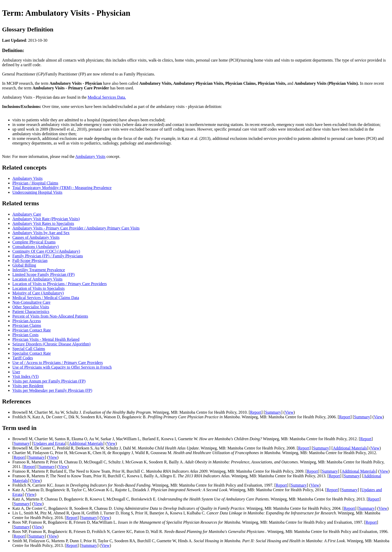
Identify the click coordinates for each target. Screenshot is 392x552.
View (289, 412)
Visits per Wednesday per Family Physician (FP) (52, 390)
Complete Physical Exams (34, 242)
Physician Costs (25, 335)
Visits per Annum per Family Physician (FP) (49, 381)
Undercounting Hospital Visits (37, 192)
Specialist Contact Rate (32, 353)
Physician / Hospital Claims (35, 183)
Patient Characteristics (31, 312)
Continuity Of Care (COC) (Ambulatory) (46, 251)
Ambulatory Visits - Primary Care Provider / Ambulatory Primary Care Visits (76, 228)
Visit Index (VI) (25, 376)
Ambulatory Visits (90, 156)
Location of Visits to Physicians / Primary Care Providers (60, 284)
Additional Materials (86, 443)
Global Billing (24, 265)
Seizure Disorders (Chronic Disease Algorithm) (51, 344)
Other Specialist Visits (31, 307)
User (16, 372)
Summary (273, 412)
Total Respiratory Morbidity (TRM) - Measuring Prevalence (62, 188)
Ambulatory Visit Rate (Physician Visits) (46, 219)
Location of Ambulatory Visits (37, 279)
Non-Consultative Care (31, 302)
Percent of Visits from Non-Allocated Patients (50, 316)
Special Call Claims (29, 349)
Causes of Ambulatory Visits (36, 237)
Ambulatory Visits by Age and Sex (41, 233)
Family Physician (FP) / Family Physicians (48, 256)
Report (256, 412)
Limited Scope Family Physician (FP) (43, 274)
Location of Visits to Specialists (38, 288)
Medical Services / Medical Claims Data (46, 298)
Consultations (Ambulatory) (36, 247)
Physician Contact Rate (32, 330)
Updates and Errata (49, 443)
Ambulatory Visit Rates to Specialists (43, 223)
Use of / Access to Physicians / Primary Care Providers (58, 363)
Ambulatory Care (27, 214)
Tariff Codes (23, 358)
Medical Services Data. (107, 97)
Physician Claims (27, 325)
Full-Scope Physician (30, 261)
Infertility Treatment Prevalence (39, 270)
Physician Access (27, 321)
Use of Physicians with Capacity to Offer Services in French (62, 367)
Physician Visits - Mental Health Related (46, 339)
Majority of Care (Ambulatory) (38, 293)
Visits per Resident (28, 386)
